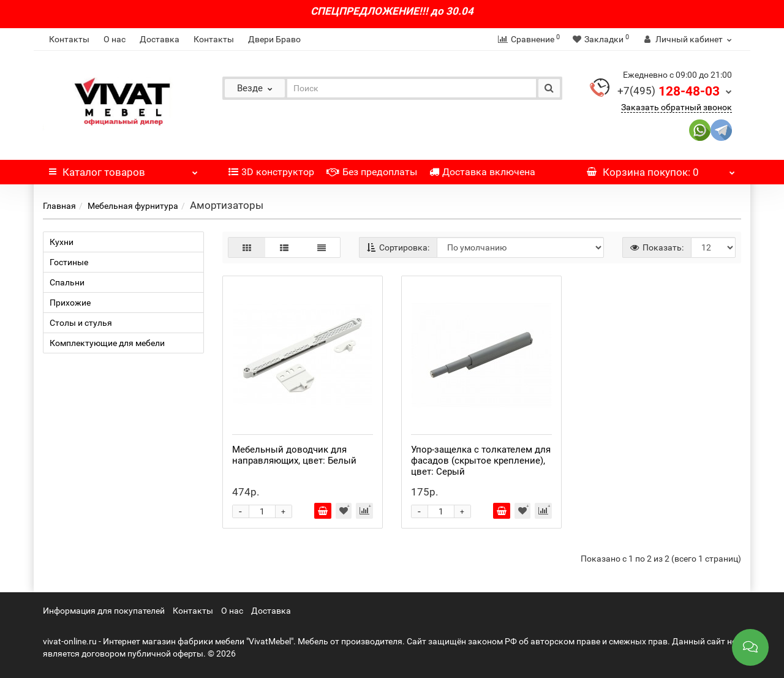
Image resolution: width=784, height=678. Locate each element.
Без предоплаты (372, 172)
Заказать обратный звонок (677, 107)
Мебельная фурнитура (133, 206)
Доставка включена (482, 172)
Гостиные (69, 262)
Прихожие (70, 303)
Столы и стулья (81, 323)
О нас (115, 39)
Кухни (62, 242)
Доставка (160, 39)
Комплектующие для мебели (107, 343)
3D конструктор (271, 172)
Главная (59, 206)
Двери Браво (274, 39)
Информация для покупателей (104, 611)
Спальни (67, 282)
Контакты (69, 39)
